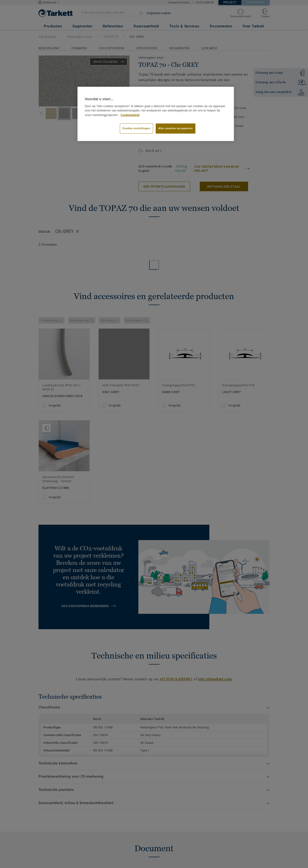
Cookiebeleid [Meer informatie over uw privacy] (130, 115)
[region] (156, 114)
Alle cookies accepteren (176, 128)
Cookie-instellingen (136, 128)
